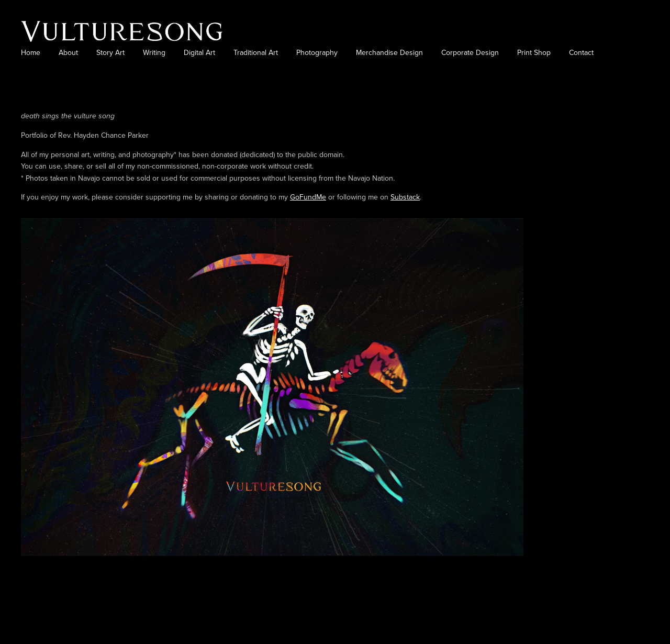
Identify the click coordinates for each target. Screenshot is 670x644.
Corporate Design (470, 52)
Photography (317, 52)
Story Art (110, 52)
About (68, 52)
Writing (154, 52)
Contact (581, 52)
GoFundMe (308, 197)
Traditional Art (256, 52)
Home (31, 52)
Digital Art (199, 52)
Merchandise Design (389, 52)
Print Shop (534, 52)
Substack (405, 197)
